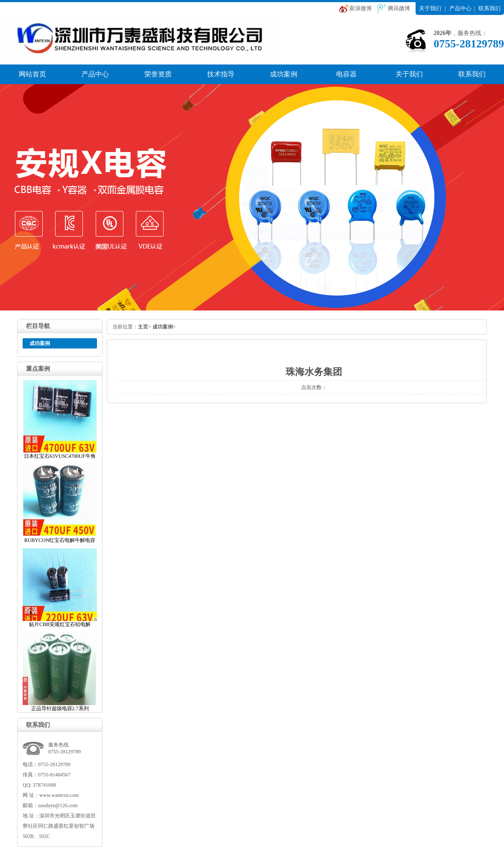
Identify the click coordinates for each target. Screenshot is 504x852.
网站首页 (32, 74)
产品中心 (460, 8)
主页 (143, 327)
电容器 (346, 74)
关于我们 (430, 8)
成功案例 (284, 74)
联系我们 (489, 8)
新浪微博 (360, 8)
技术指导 (221, 74)
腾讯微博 (399, 8)
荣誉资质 (158, 74)
